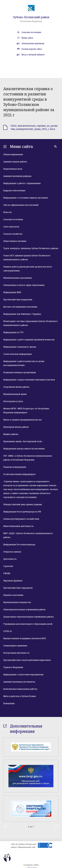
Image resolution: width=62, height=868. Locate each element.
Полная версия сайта (32, 49)
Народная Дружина (13, 581)
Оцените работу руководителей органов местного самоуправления (28, 269)
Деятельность (10, 559)
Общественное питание (15, 241)
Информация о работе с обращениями (22, 183)
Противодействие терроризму (18, 588)
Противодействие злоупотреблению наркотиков (27, 660)
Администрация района (15, 162)
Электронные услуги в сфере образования (24, 285)
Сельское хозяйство (13, 234)
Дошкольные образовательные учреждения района (28, 617)
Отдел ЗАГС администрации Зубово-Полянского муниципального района (27, 258)
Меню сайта (27, 38)
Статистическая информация (18, 354)
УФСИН (7, 573)
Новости (7, 212)
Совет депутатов (11, 227)
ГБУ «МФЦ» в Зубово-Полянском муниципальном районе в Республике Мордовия (28, 458)
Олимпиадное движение (15, 646)
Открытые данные (12, 552)
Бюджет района (11, 434)
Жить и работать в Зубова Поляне (20, 696)
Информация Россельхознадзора (19, 545)
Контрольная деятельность (16, 653)
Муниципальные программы (18, 278)
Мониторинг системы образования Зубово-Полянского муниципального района (31, 323)
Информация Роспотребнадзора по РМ (22, 512)
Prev (5, 827)
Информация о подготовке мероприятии (23, 675)
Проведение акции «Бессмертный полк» (23, 441)
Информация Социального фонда (20, 347)
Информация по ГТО (13, 332)
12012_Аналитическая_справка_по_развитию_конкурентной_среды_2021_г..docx (34, 127)
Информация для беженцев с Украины (22, 314)
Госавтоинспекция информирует (20, 474)
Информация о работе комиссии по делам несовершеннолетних (24, 363)
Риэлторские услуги (13, 401)
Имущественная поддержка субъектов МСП (25, 638)
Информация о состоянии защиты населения (26, 198)
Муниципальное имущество (17, 602)
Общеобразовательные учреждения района (24, 610)
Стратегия (8, 566)
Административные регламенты (19, 682)
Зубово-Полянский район (31, 17)
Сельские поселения (31, 32)
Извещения (9, 703)
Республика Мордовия (31, 21)
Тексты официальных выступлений (21, 205)
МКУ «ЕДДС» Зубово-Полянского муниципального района (28, 535)
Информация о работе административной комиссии (29, 340)
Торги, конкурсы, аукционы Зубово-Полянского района (31, 248)
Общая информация (13, 154)
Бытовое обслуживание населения (20, 307)
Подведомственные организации (20, 373)
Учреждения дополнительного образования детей (28, 624)
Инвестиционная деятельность (18, 526)
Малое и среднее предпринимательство (23, 420)
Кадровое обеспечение (14, 191)
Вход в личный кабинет (33, 55)
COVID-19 (8, 631)
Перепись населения (13, 595)
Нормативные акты (13, 169)
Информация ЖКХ (12, 292)
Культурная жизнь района (16, 427)
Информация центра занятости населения (24, 449)
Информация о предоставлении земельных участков (29, 380)
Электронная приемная (33, 44)
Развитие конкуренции (15, 467)
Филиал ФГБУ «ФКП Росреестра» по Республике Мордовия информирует (26, 411)
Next (57, 827)
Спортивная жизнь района (16, 387)
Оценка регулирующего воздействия (21, 519)
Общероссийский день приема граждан (23, 505)
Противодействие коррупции (18, 300)
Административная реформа (17, 176)
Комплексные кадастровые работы (20, 689)
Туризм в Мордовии (13, 667)
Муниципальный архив (15, 394)
